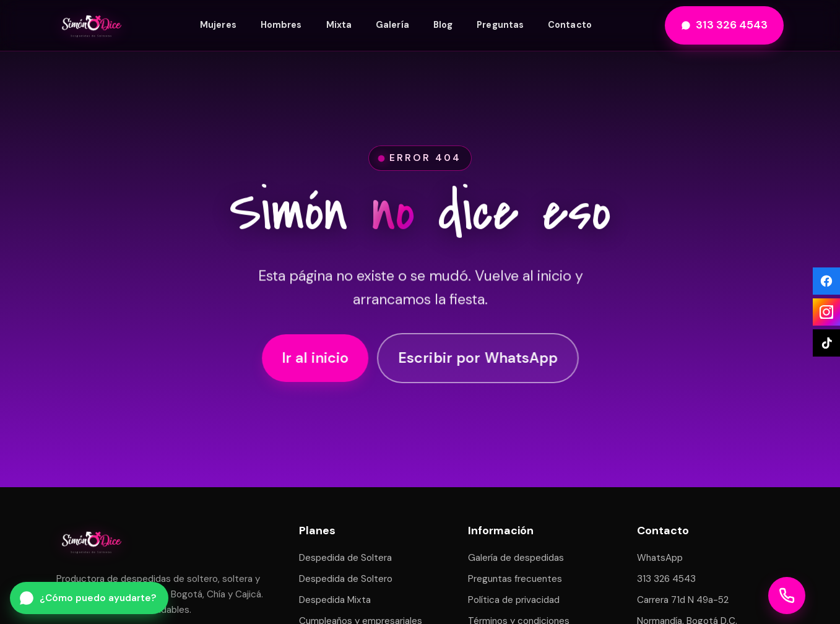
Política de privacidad (514, 600)
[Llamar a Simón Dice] (787, 596)
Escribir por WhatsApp (477, 360)
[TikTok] (826, 343)
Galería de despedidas (516, 558)
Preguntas (500, 25)
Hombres (281, 25)
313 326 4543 (725, 25)
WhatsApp (660, 558)
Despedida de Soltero (346, 579)
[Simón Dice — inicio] (92, 25)
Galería (392, 25)
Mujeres (218, 25)
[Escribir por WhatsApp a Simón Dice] (89, 598)
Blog (443, 25)
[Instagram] (826, 312)
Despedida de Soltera (345, 558)
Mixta (339, 25)
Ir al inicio (315, 360)
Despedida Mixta (335, 600)
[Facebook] (826, 281)
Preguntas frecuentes (515, 579)
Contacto (570, 25)
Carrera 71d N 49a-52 (683, 600)
